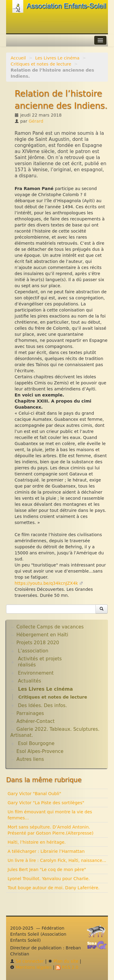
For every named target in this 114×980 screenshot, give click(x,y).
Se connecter (27, 961)
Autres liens (30, 759)
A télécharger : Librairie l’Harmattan (46, 851)
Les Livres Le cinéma (57, 58)
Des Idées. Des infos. (42, 706)
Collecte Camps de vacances (50, 627)
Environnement (36, 673)
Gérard (36, 121)
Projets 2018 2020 (38, 643)
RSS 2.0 (67, 967)
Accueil (18, 58)
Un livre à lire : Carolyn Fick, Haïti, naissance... (57, 860)
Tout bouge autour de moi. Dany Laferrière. (54, 888)
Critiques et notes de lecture (41, 64)
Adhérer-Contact (35, 721)
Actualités (29, 681)
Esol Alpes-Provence (40, 751)
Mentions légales (31, 967)
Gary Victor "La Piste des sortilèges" (46, 803)
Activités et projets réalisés (40, 662)
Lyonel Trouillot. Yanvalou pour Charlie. (49, 879)
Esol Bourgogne (36, 744)
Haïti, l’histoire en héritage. (37, 842)
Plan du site (63, 961)
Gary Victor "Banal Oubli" (34, 794)
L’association (33, 651)
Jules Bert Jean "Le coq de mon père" (47, 869)
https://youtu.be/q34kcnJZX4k (46, 583)
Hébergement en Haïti (42, 635)
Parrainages (30, 713)
